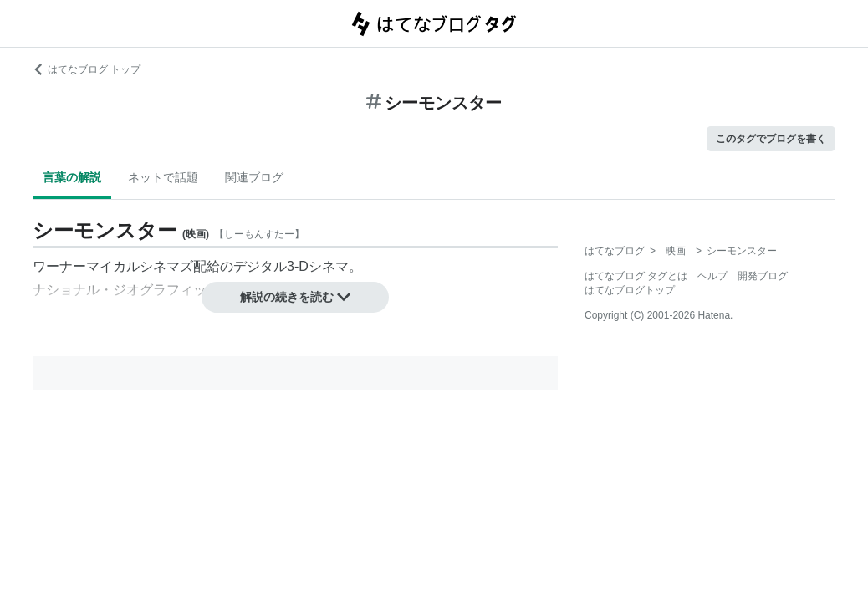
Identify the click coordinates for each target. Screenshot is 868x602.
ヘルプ (712, 276)
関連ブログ (254, 177)
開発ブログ (763, 276)
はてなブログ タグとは (636, 276)
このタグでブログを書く (771, 139)
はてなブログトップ (630, 290)
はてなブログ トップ (87, 69)
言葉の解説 (72, 177)
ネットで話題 (163, 177)
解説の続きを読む (295, 297)
